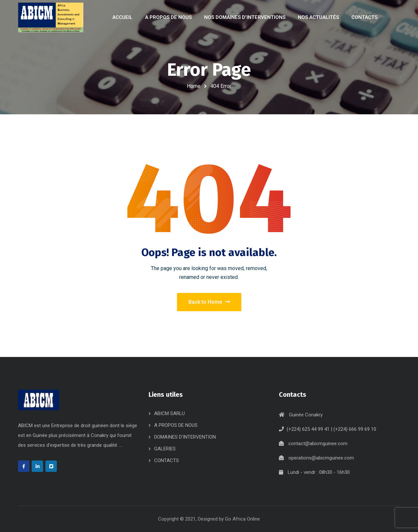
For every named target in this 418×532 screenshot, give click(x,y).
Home (194, 86)
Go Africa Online (242, 519)
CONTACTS (167, 460)
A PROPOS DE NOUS (176, 425)
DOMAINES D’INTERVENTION (185, 437)
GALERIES (165, 449)
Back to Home (209, 302)
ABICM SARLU (169, 413)
